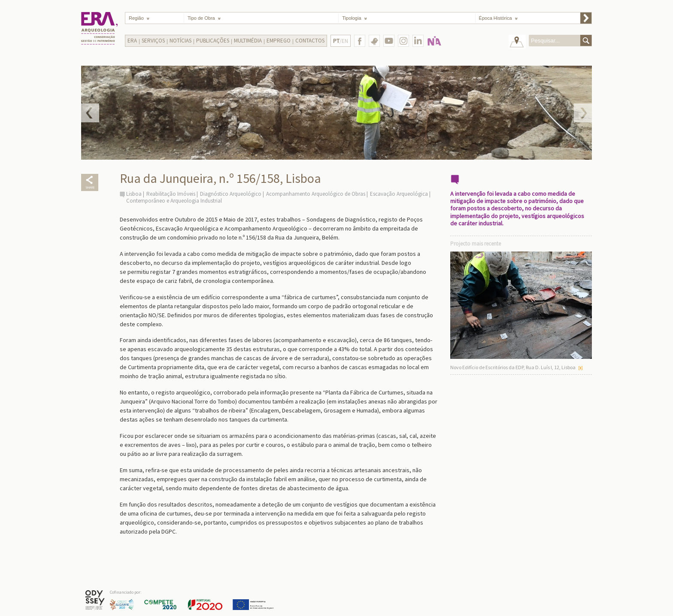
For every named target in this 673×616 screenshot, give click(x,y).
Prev (90, 113)
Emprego (279, 41)
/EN (341, 41)
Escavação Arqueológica (399, 194)
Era (132, 41)
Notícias (180, 41)
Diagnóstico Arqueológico (231, 194)
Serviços (153, 41)
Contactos (310, 41)
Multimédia (248, 41)
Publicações (213, 41)
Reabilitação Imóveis (171, 194)
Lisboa (134, 194)
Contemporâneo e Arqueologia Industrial (174, 201)
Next (583, 113)
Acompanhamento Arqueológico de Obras (316, 194)
